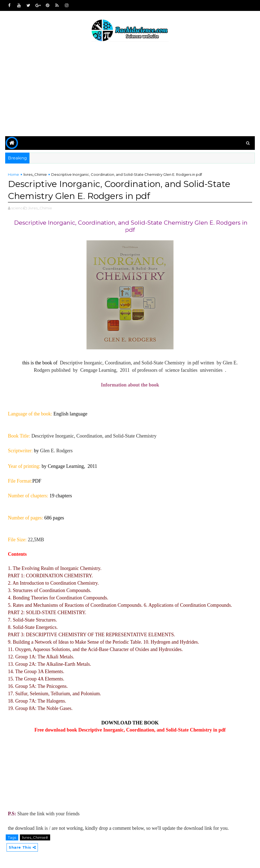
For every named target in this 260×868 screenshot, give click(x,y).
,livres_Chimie (40, 208)
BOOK (151, 723)
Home (13, 174)
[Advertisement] (130, 90)
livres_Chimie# (35, 837)
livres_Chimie (35, 174)
